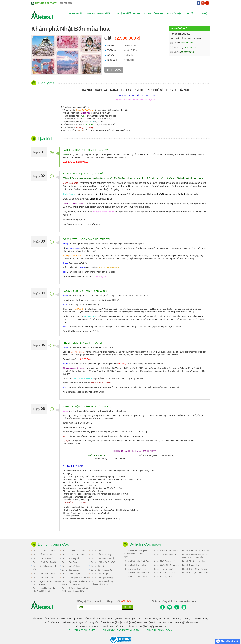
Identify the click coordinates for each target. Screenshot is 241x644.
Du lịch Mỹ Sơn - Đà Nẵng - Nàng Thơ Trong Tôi (74, 583)
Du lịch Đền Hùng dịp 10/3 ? (104, 574)
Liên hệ (203, 13)
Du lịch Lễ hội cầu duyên (44, 554)
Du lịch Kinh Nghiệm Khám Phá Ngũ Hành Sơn (45, 590)
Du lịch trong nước (99, 13)
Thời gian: (112, 50)
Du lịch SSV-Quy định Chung (195, 573)
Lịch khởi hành (154, 13)
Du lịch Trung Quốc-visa (135, 569)
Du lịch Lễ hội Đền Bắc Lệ (45, 562)
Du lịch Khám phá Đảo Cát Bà (75, 578)
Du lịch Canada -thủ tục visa (166, 551)
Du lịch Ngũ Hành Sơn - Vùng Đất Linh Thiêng (46, 583)
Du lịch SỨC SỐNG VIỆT (165, 573)
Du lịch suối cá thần (71, 566)
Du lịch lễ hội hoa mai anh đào (45, 567)
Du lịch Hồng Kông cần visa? (195, 569)
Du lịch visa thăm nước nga (137, 573)
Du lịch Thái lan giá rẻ (163, 569)
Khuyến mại (174, 13)
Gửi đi (127, 607)
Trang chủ (75, 13)
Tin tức (190, 13)
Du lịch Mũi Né (97, 551)
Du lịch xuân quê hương (102, 578)
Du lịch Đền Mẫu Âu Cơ (101, 570)
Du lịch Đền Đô (98, 566)
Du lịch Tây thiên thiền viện (103, 558)
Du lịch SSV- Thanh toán (136, 577)
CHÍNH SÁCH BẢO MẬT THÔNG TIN (121, 630)
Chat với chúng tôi (227, 641)
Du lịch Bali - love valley (135, 565)
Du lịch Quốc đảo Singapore (166, 565)
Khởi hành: (113, 60)
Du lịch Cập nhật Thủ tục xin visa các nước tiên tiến (195, 556)
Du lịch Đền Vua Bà (71, 570)
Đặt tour (114, 70)
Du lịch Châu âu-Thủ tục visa (196, 551)
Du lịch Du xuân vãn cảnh (73, 554)
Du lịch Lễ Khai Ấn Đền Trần (104, 562)
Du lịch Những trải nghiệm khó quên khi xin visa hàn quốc (136, 554)
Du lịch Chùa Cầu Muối (43, 558)
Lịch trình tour (49, 139)
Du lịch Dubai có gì (191, 565)
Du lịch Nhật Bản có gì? (164, 561)
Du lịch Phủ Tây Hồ (71, 558)
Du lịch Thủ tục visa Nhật (194, 561)
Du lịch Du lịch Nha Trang (73, 551)
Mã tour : (112, 45)
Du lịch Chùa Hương (71, 574)
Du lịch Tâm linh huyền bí (165, 554)
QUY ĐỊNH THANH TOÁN (159, 630)
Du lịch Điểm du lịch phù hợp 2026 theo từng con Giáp (75, 590)
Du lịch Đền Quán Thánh (44, 574)
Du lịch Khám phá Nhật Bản (137, 561)
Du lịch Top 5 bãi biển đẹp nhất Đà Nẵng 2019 (102, 583)
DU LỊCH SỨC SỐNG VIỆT (82, 630)
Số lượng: (112, 55)
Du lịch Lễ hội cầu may (101, 554)
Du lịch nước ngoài (128, 13)
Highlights (46, 83)
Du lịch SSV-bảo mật (163, 577)
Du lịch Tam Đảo (69, 562)
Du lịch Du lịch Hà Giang (44, 551)
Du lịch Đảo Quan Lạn (43, 578)
